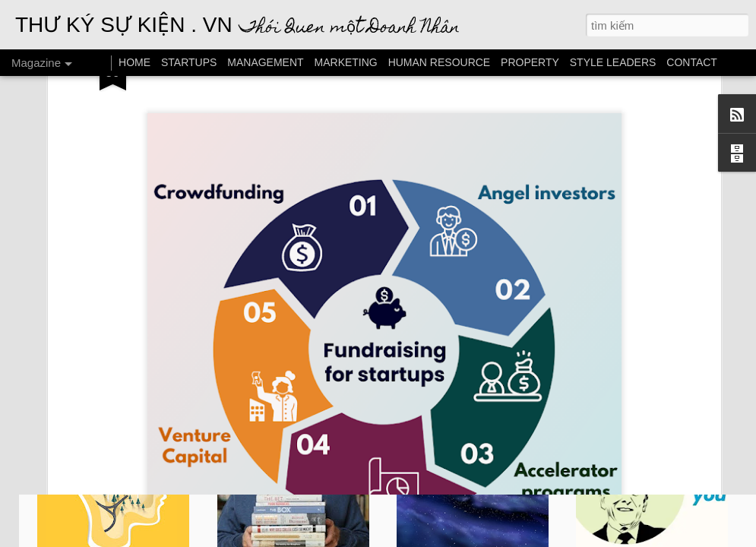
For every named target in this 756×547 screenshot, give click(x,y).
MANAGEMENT (265, 62)
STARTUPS (189, 62)
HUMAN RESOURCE (440, 62)
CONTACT (692, 62)
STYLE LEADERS (613, 62)
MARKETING (346, 62)
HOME (134, 62)
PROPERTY (530, 62)
